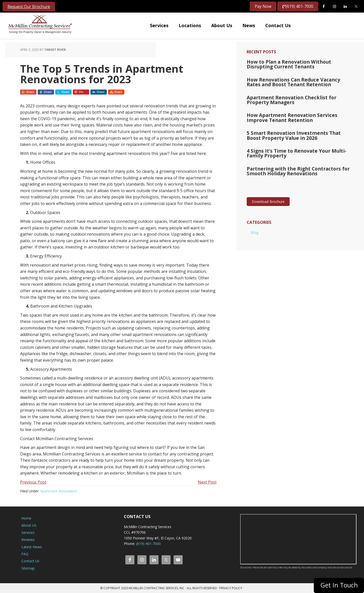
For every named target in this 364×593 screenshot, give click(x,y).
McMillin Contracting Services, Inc (39, 23)
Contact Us (30, 561)
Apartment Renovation (59, 491)
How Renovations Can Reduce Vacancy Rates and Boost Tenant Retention (297, 81)
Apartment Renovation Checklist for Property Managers (299, 98)
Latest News (32, 547)
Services (28, 533)
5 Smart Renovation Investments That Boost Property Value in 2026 (298, 132)
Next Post (207, 482)
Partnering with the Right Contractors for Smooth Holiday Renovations (295, 166)
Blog (254, 227)
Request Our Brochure (29, 7)
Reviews (28, 540)
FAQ (25, 554)
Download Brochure (268, 197)
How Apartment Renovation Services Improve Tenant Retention (298, 115)
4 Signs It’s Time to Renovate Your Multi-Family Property (300, 149)
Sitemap (28, 568)
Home (26, 518)
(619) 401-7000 (298, 6)
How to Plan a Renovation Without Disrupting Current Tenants (299, 64)
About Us (29, 525)
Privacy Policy (231, 588)
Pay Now (263, 6)
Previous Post (33, 482)
